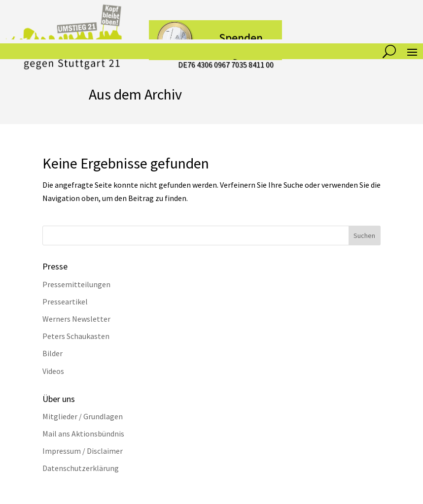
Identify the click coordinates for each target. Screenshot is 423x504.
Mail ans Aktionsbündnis (83, 434)
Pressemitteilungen (76, 284)
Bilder (53, 353)
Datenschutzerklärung (81, 468)
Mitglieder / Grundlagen (83, 416)
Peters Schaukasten (76, 336)
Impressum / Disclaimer (83, 451)
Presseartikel (65, 302)
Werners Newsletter (76, 319)
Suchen (364, 235)
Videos (53, 371)
